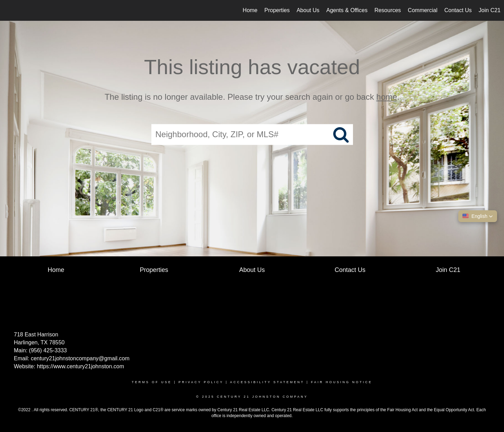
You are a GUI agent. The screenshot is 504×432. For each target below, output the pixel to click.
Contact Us (458, 10)
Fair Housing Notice (342, 382)
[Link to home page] (9, 10)
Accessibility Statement (267, 382)
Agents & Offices (347, 10)
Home (250, 10)
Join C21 (490, 10)
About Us (308, 10)
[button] (478, 216)
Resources (388, 10)
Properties (277, 10)
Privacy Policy (201, 382)
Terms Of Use (152, 382)
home (387, 97)
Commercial (422, 10)
